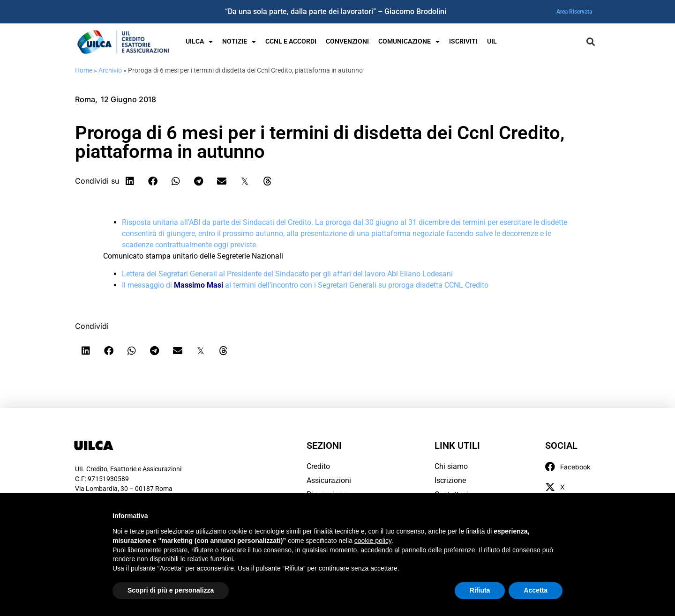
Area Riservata (574, 12)
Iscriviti (463, 41)
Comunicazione (409, 42)
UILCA (199, 42)
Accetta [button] (536, 590)
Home (84, 70)
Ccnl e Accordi (291, 41)
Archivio (110, 70)
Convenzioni (347, 41)
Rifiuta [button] (480, 590)
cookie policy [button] (373, 541)
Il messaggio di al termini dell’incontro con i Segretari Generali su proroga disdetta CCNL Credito (305, 285)
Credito (318, 466)
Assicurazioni (329, 480)
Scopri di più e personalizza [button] (171, 590)
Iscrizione (450, 480)
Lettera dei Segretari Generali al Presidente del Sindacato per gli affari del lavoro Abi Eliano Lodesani (287, 274)
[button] (590, 42)
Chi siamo (451, 466)
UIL (492, 41)
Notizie (239, 42)
